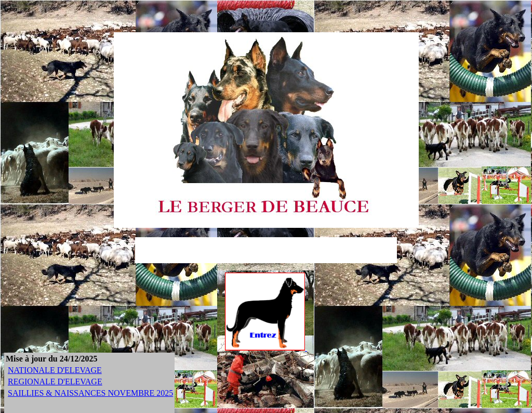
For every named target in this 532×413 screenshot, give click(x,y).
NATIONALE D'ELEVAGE (55, 370)
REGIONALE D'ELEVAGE (55, 382)
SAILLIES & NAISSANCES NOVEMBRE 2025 (90, 393)
